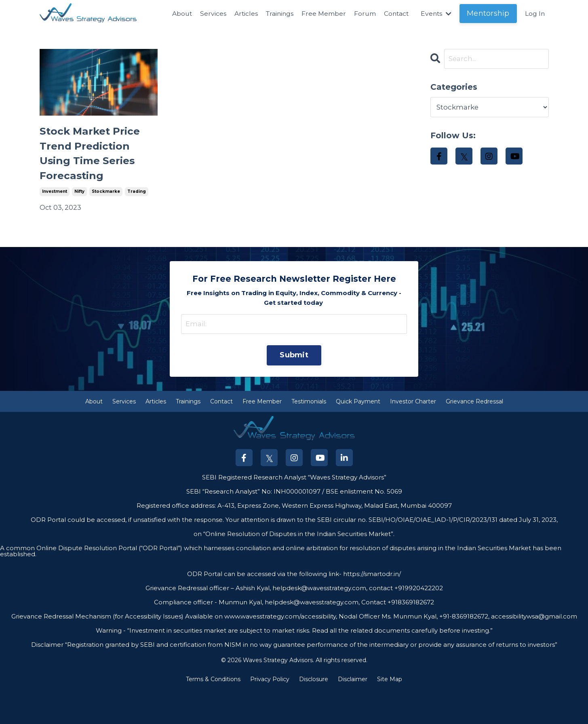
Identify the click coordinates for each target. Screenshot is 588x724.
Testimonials (309, 435)
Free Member (321, 14)
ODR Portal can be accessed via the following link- (264, 608)
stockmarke (106, 223)
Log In (535, 14)
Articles (241, 14)
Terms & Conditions (213, 713)
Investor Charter (413, 435)
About (177, 14)
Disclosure (314, 713)
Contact (394, 14)
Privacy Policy (270, 713)
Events (435, 14)
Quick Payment (358, 435)
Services (208, 14)
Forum (362, 14)
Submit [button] (294, 388)
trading (137, 223)
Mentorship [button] (488, 13)
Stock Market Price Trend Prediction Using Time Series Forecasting (93, 169)
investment (55, 223)
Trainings (276, 14)
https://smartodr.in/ (371, 608)
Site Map (390, 713)
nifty (79, 223)
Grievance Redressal (474, 435)
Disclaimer (353, 713)
